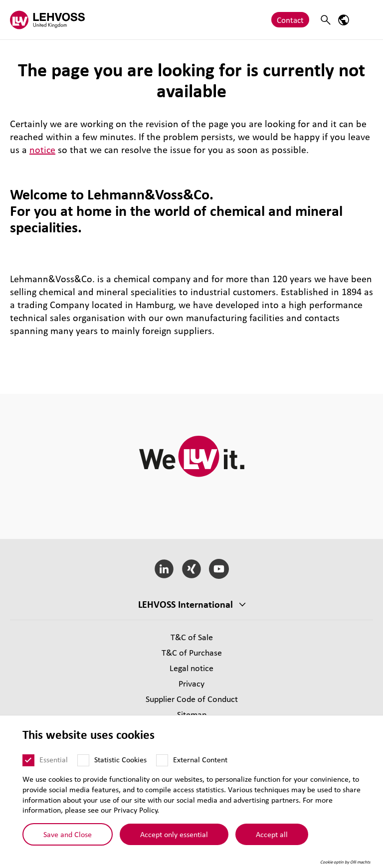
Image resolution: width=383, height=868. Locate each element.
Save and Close (68, 838)
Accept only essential (174, 838)
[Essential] (28, 764)
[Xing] (192, 569)
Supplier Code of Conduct (192, 699)
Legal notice (191, 668)
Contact (290, 20)
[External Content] (162, 764)
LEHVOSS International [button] (186, 604)
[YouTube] (219, 569)
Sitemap (192, 714)
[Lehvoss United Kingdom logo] (47, 20)
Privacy (191, 683)
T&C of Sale (192, 637)
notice (42, 150)
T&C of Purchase (192, 652)
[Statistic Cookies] (83, 764)
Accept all (272, 838)
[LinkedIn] (164, 569)
